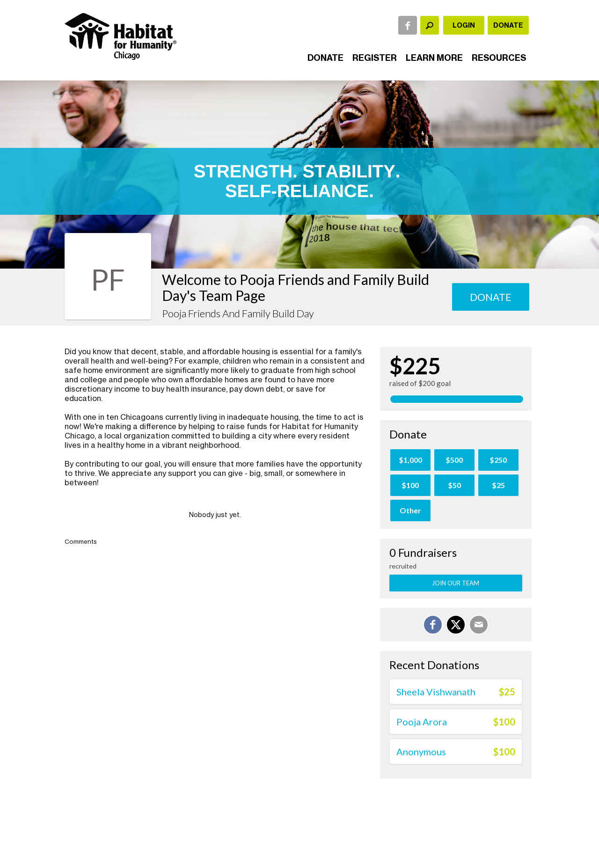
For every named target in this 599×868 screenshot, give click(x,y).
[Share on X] (456, 625)
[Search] (430, 25)
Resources (499, 58)
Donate (508, 25)
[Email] (479, 625)
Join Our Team (456, 583)
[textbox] (430, 25)
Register (375, 58)
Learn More (434, 58)
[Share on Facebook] (433, 625)
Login (464, 25)
